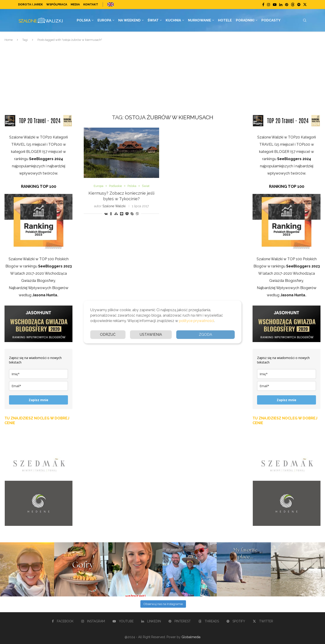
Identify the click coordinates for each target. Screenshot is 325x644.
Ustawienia (151, 335)
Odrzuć (108, 335)
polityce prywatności (196, 321)
